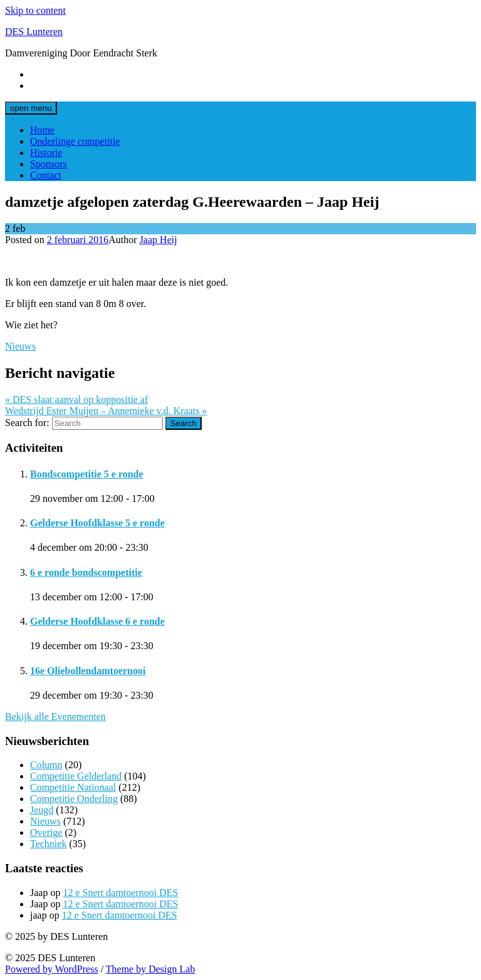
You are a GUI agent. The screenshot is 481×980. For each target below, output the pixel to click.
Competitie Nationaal (73, 787)
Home (42, 130)
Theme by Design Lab (151, 969)
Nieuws (20, 346)
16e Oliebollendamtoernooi (88, 671)
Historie (46, 153)
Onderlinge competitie (75, 141)
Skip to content (35, 10)
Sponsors (49, 164)
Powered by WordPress (52, 969)
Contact (46, 175)
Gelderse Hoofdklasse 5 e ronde (97, 523)
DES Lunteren (34, 32)
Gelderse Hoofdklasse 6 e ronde (97, 621)
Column (46, 765)
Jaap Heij (158, 240)
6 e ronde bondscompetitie (86, 572)
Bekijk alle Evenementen (55, 717)
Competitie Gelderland (76, 776)
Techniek (48, 844)
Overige (46, 832)
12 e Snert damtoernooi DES (120, 893)
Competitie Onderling (74, 799)
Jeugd (42, 810)
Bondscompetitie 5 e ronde (87, 474)
